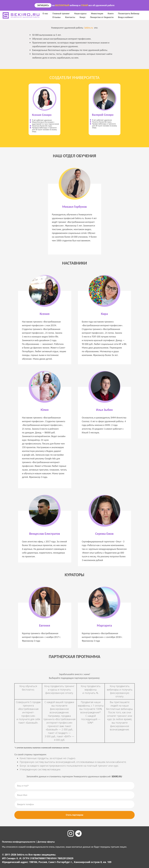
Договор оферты (46, 842)
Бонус (83, 17)
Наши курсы (81, 14)
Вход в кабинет (126, 17)
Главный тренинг (61, 14)
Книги (111, 14)
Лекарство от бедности (102, 17)
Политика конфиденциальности (19, 842)
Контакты (70, 17)
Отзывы (57, 17)
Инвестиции (97, 14)
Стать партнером (74, 815)
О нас (46, 14)
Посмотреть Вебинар (129, 14)
